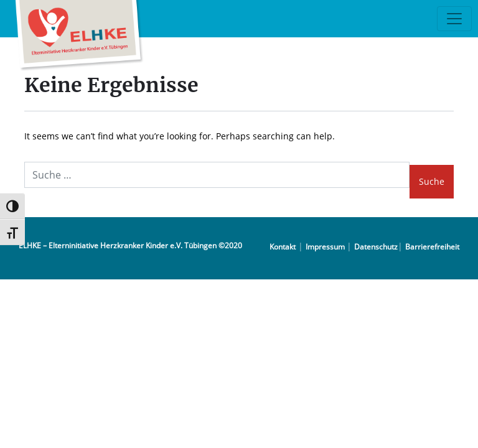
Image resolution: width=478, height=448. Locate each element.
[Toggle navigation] (454, 19)
